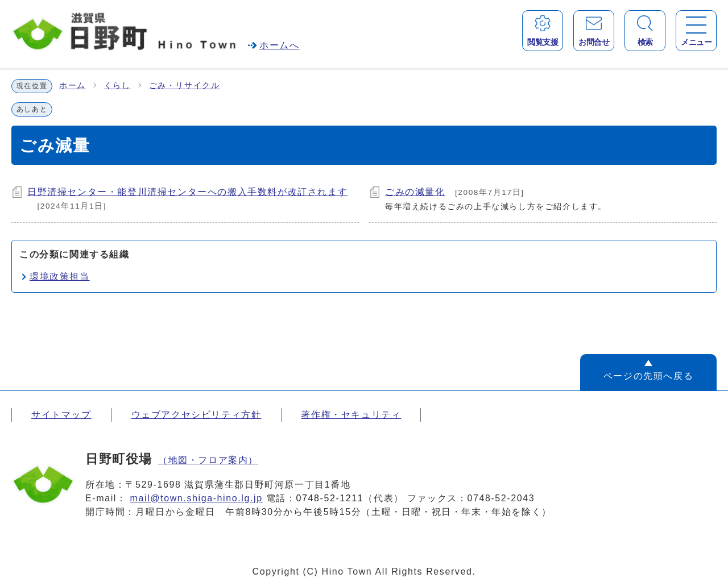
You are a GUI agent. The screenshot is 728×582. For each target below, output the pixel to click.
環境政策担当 (60, 277)
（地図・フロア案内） (208, 460)
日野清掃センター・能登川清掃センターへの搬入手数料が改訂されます (187, 192)
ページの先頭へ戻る (648, 376)
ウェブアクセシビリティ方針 (197, 415)
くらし (117, 86)
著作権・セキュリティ (351, 415)
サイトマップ (61, 415)
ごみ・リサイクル (185, 86)
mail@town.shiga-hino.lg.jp (197, 498)
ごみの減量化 (415, 192)
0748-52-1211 (330, 498)
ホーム (73, 86)
